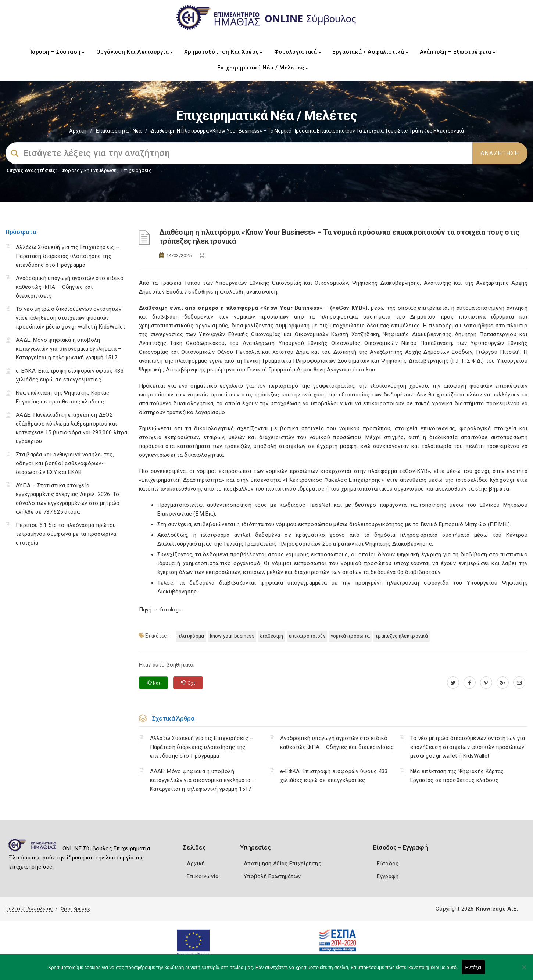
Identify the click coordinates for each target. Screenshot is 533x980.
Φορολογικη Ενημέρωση (89, 170)
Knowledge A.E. (497, 909)
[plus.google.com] (503, 683)
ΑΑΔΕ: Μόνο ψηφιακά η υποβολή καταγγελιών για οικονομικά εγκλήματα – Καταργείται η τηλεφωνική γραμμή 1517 (69, 349)
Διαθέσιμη (272, 636)
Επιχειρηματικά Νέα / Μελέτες (263, 68)
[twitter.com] (453, 683)
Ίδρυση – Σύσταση (57, 52)
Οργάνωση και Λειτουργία (135, 52)
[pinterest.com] (486, 683)
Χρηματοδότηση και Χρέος (223, 52)
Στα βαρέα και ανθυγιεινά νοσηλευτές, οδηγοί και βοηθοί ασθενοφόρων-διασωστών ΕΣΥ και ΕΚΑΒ (65, 463)
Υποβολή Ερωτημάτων (272, 876)
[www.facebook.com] (470, 683)
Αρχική (78, 131)
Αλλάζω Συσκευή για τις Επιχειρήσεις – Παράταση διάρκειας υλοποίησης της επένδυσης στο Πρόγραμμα (67, 256)
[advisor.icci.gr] (519, 683)
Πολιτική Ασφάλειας (29, 909)
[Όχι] (524, 971)
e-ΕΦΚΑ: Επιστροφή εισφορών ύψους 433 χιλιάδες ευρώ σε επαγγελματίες (334, 776)
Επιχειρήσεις (136, 170)
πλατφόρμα (191, 636)
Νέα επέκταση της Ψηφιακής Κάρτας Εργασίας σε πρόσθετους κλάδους (457, 776)
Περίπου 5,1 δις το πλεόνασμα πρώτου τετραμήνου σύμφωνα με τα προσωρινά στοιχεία (66, 534)
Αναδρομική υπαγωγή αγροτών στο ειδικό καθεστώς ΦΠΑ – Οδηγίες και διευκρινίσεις (70, 287)
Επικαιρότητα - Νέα (119, 131)
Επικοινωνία (203, 876)
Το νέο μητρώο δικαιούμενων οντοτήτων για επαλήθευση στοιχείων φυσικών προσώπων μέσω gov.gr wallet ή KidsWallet (70, 318)
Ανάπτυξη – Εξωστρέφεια (457, 52)
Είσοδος (388, 864)
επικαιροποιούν (307, 636)
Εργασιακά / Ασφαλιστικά (370, 52)
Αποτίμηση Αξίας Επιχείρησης (282, 864)
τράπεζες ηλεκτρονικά (402, 636)
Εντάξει (473, 967)
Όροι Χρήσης (75, 909)
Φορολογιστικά (298, 52)
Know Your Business (232, 636)
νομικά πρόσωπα (350, 636)
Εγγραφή (388, 876)
